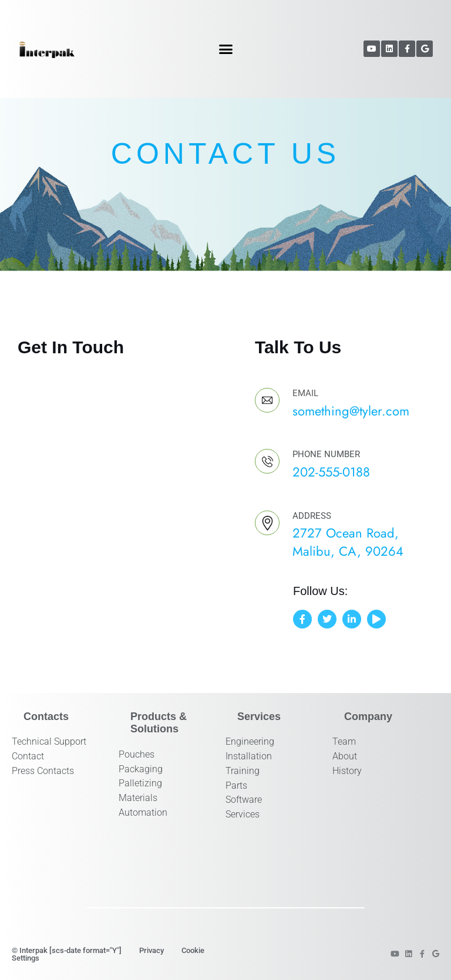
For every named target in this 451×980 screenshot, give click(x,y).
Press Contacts (43, 771)
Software (244, 800)
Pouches (137, 754)
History (347, 771)
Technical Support (49, 741)
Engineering (250, 741)
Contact (28, 756)
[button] (226, 49)
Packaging (141, 769)
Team (344, 741)
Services (243, 814)
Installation (249, 756)
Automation (143, 812)
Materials (138, 798)
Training (243, 771)
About (345, 756)
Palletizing (140, 783)
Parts (236, 785)
